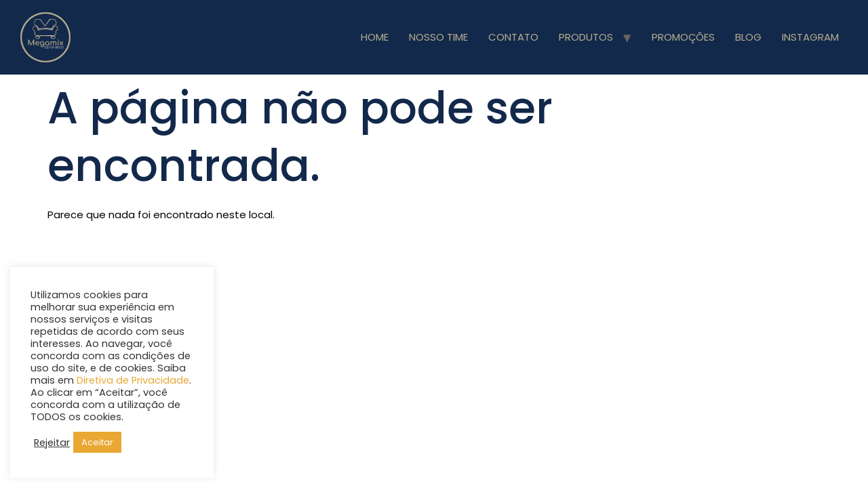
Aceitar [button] (97, 442)
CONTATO (513, 37)
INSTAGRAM (810, 37)
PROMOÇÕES (683, 37)
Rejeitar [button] (52, 443)
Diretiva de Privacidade (133, 380)
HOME (375, 37)
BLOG (748, 37)
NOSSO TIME (438, 37)
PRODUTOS (586, 37)
